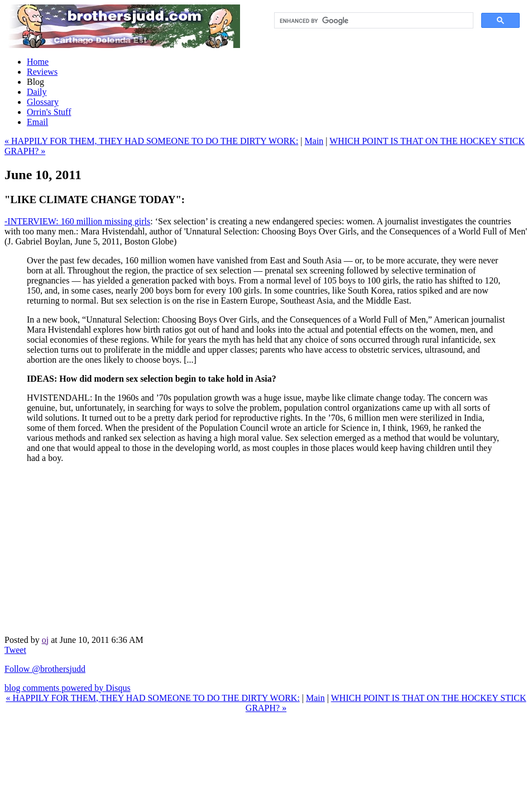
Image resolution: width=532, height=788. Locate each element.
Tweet (15, 650)
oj (45, 640)
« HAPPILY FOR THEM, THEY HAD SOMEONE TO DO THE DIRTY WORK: (151, 141)
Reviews (42, 72)
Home (38, 62)
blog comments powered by (68, 688)
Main (314, 141)
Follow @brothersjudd (45, 669)
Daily (37, 92)
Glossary (43, 102)
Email (37, 122)
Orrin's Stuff (49, 112)
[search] (373, 21)
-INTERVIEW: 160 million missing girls (77, 221)
